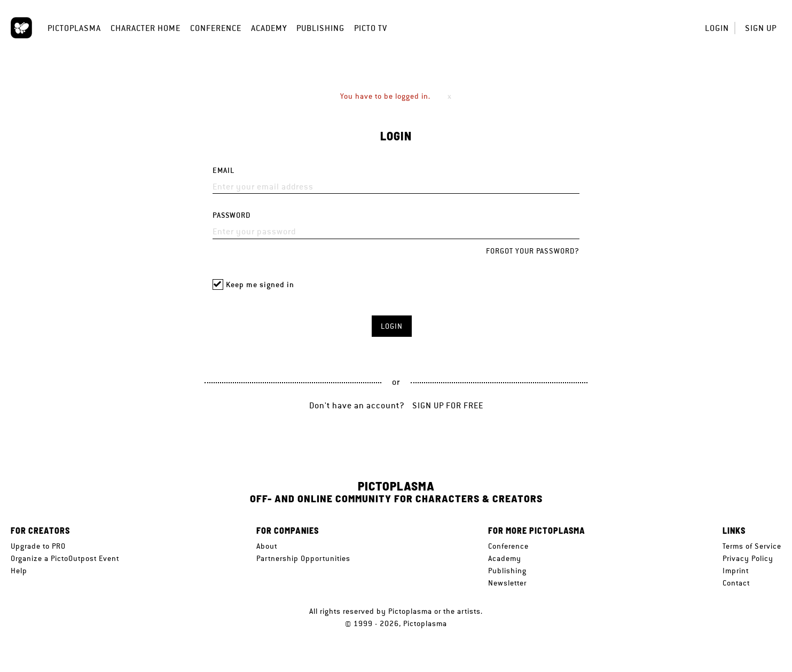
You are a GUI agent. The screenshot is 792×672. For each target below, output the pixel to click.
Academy (269, 28)
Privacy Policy (748, 558)
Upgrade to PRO (38, 546)
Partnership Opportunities (303, 558)
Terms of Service (752, 546)
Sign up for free (448, 405)
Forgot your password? (533, 251)
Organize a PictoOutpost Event (65, 558)
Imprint (736, 571)
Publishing (320, 28)
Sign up (761, 28)
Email (224, 171)
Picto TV (371, 28)
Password (232, 215)
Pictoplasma (74, 28)
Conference (216, 28)
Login (717, 28)
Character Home (146, 28)
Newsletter (507, 583)
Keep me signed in (260, 285)
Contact (736, 583)
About (267, 546)
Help (19, 571)
